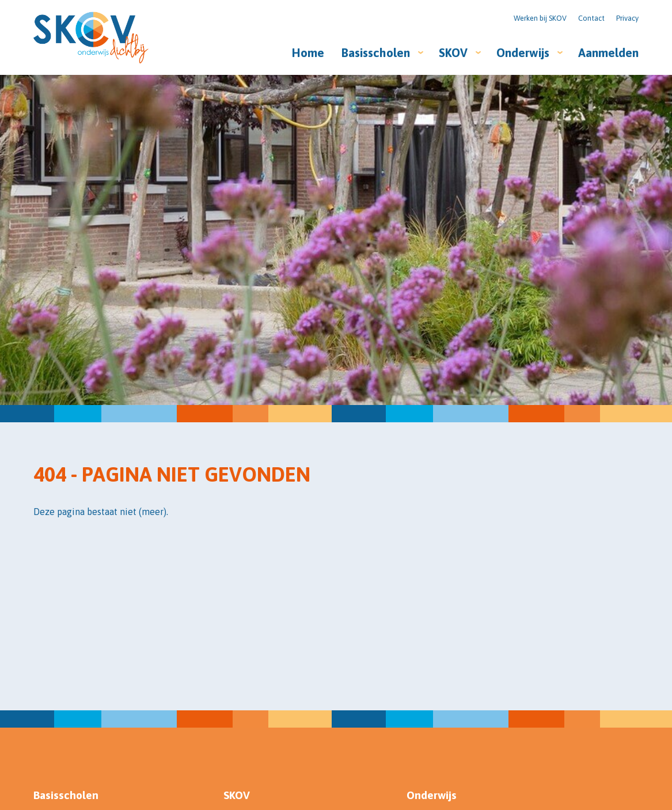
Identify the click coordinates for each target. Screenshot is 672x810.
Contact (591, 18)
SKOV (453, 53)
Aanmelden (608, 53)
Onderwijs (523, 53)
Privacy (627, 18)
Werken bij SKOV (540, 18)
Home (308, 53)
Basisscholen (376, 53)
